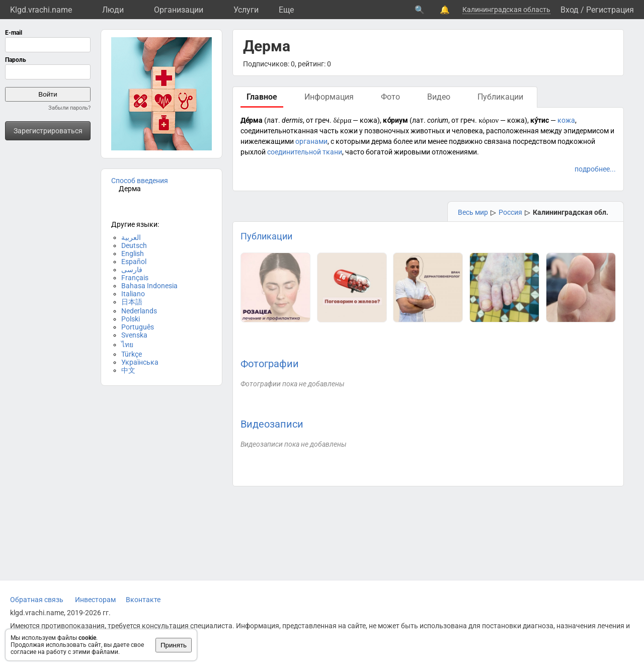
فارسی (132, 270)
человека (467, 131)
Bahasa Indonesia (149, 286)
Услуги (246, 10)
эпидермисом (586, 131)
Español (134, 262)
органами (311, 141)
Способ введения (140, 181)
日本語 (132, 302)
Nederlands (139, 311)
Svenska (134, 335)
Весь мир (473, 212)
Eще (286, 10)
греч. (323, 120)
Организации (179, 10)
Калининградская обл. (571, 212)
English (133, 254)
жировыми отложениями (435, 152)
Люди (113, 10)
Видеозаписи (272, 424)
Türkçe (132, 354)
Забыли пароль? (69, 108)
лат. (273, 120)
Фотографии (270, 364)
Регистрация (610, 10)
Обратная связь (37, 600)
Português (138, 327)
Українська (140, 362)
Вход (570, 10)
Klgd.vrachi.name (41, 10)
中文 (128, 370)
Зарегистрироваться (48, 131)
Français (135, 278)
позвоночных (387, 131)
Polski (131, 319)
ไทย (127, 345)
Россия (510, 212)
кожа (566, 120)
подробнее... (595, 169)
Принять (174, 645)
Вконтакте (143, 600)
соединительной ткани (305, 152)
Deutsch (134, 245)
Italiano (133, 294)
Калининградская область (506, 10)
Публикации (266, 236)
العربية (131, 237)
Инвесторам (95, 600)
